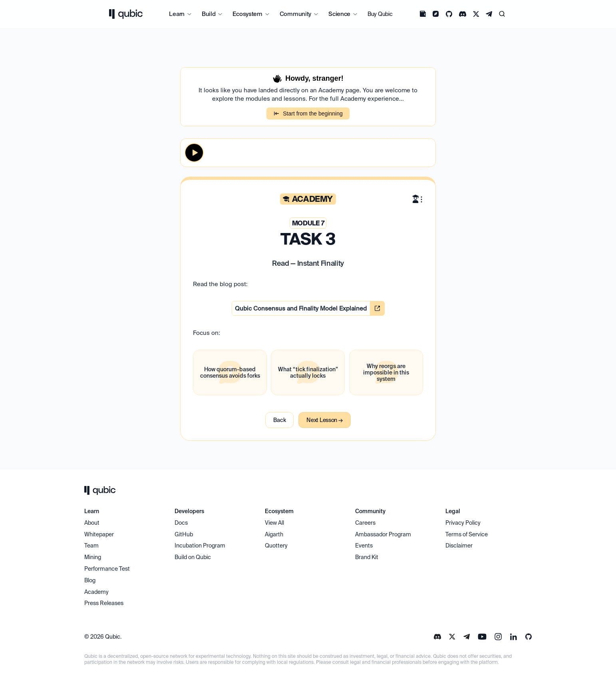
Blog (90, 580)
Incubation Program (200, 546)
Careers (365, 523)
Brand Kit (367, 557)
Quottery (276, 546)
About (92, 523)
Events (364, 546)
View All (274, 523)
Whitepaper (100, 534)
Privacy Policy (463, 523)
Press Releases (104, 603)
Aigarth (274, 534)
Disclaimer (459, 546)
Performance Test (107, 569)
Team (92, 546)
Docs (181, 523)
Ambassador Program (383, 534)
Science (339, 14)
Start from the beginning (308, 113)
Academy (96, 592)
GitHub (184, 534)
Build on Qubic (193, 557)
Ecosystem (247, 14)
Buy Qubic (380, 14)
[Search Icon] (502, 14)
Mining (93, 557)
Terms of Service (467, 534)
